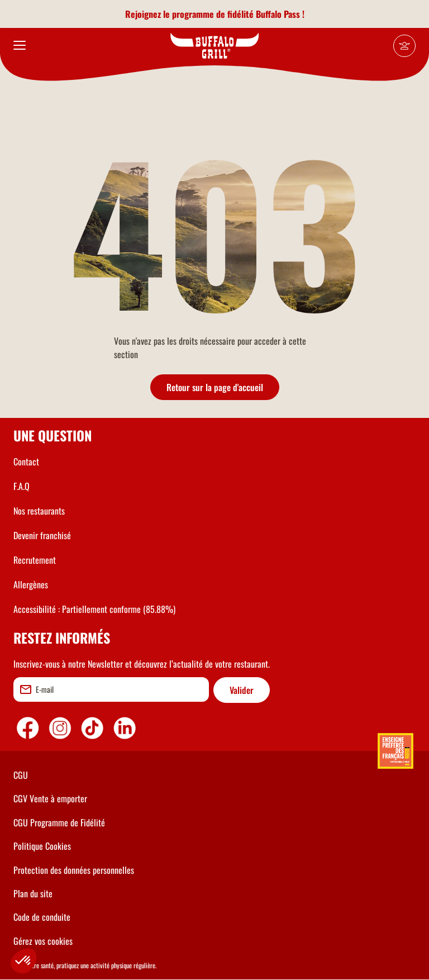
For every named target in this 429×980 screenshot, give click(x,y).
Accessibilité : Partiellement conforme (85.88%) (94, 609)
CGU (21, 775)
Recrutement (35, 560)
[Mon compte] (404, 46)
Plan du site (33, 893)
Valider (242, 690)
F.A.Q (22, 486)
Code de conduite (42, 917)
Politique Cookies (42, 846)
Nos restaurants (39, 511)
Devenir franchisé (42, 535)
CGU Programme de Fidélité (59, 822)
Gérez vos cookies (43, 941)
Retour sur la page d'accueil (215, 387)
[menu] (20, 46)
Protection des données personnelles (74, 870)
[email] (111, 689)
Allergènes (31, 584)
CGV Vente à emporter (50, 798)
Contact (26, 462)
